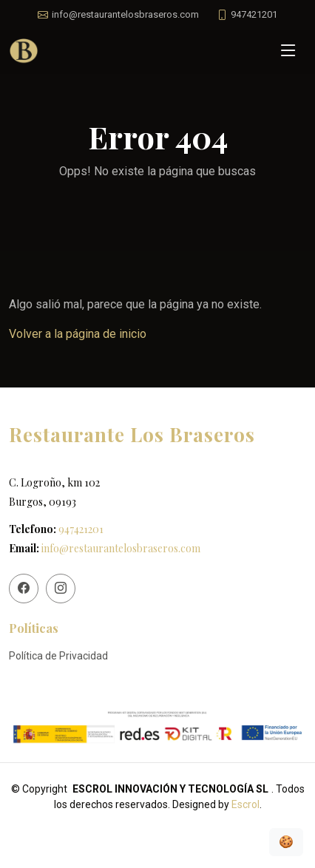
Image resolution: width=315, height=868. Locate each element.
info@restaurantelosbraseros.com (121, 548)
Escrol (245, 804)
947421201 (81, 529)
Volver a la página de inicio (78, 334)
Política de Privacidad (58, 656)
